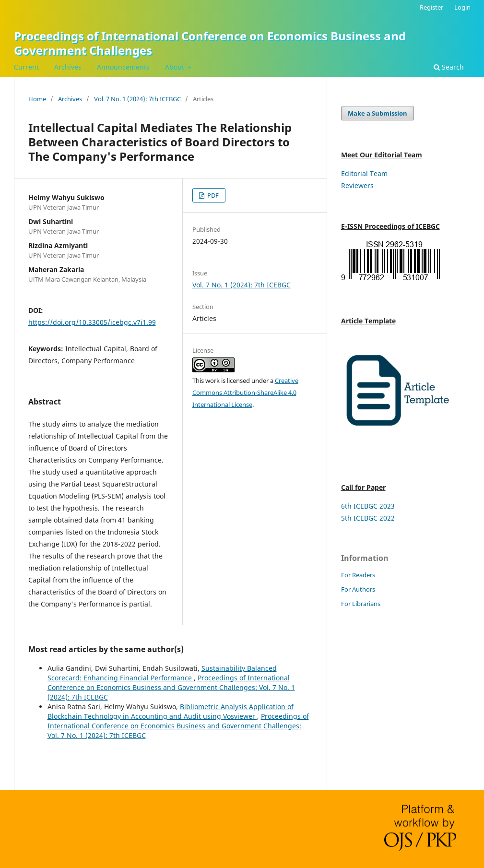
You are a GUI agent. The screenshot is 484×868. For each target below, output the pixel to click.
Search (449, 67)
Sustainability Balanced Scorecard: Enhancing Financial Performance (162, 673)
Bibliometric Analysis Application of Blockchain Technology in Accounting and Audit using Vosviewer (171, 711)
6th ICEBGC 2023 (368, 506)
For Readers (358, 575)
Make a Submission (378, 113)
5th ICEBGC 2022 (368, 518)
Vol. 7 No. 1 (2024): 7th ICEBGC (137, 99)
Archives (68, 67)
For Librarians (361, 604)
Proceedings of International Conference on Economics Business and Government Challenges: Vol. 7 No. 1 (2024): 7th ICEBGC (171, 687)
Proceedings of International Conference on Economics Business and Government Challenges (210, 43)
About (176, 67)
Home (37, 99)
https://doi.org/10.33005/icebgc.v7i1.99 (92, 322)
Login (462, 7)
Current (26, 67)
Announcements (123, 67)
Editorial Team (364, 173)
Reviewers (357, 185)
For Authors (358, 589)
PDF (212, 195)
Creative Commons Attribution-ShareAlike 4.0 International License (245, 392)
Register (431, 7)
